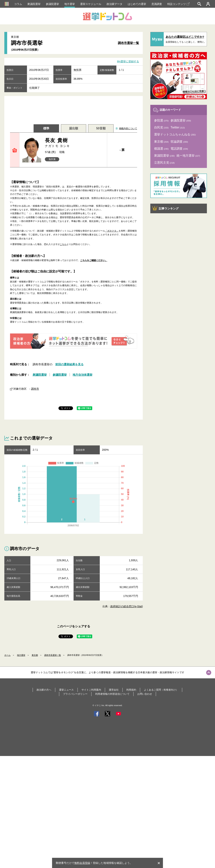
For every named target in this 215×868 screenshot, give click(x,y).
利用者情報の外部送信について (112, 694)
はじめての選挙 (137, 4)
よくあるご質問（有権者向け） (161, 690)
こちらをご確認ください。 (94, 260)
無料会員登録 (82, 863)
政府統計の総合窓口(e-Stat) (127, 606)
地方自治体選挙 (83, 375)
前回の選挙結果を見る (69, 364)
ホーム (7, 655)
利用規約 (131, 690)
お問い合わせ (145, 694)
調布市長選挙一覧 (53, 655)
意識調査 (157, 4)
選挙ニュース (66, 690)
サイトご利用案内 (91, 690)
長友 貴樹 (74, 143)
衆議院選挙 (34, 4)
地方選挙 (70, 4)
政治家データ (114, 4)
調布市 (35, 389)
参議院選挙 (52, 4)
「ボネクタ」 (112, 231)
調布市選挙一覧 (128, 43)
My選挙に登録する (128, 62)
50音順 (101, 128)
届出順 (74, 128)
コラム (18, 4)
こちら (63, 244)
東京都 (35, 655)
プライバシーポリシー (75, 694)
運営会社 (114, 690)
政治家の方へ (44, 690)
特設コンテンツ (178, 4)
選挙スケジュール (91, 4)
